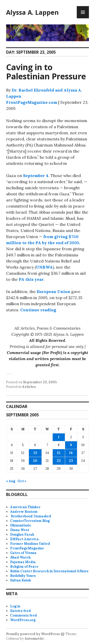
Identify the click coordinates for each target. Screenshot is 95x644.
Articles (29, 387)
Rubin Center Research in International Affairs (49, 571)
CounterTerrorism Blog (30, 521)
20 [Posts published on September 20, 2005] (35, 461)
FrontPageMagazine (27, 548)
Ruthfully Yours (23, 576)
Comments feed (24, 615)
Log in (15, 606)
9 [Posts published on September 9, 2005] (71, 445)
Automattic (34, 639)
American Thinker (25, 507)
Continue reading (38, 310)
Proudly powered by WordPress (33, 634)
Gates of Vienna (23, 553)
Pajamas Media (23, 562)
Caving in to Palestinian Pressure (46, 72)
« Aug (11, 481)
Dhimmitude (21, 525)
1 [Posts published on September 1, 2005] (59, 437)
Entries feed (21, 611)
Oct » (22, 481)
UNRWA (44, 267)
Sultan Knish (21, 580)
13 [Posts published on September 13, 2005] (35, 453)
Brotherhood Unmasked (31, 516)
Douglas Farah (22, 535)
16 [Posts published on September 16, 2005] (71, 453)
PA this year (31, 279)
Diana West (20, 530)
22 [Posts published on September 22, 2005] (59, 461)
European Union (53, 291)
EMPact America (24, 539)
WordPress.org (23, 620)
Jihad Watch (20, 557)
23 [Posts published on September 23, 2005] (71, 461)
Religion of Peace (24, 567)
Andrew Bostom (24, 512)
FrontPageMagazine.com (32, 102)
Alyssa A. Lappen (32, 12)
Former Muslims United (30, 544)
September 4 (36, 175)
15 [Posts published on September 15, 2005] (59, 453)
